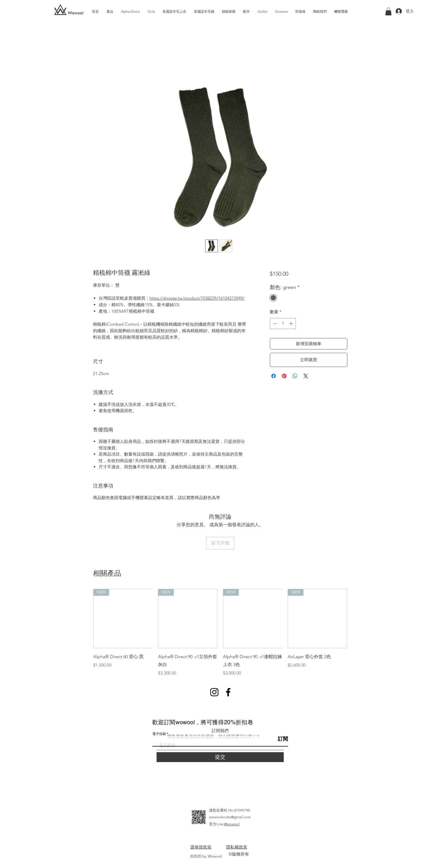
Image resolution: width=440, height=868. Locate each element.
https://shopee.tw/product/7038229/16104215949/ (197, 298)
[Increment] (291, 324)
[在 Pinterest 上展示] (284, 376)
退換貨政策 (201, 847)
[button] (388, 11)
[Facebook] (228, 692)
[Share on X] (306, 376)
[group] (220, 633)
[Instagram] (214, 692)
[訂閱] (274, 739)
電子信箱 (159, 734)
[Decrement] (275, 324)
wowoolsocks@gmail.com (230, 817)
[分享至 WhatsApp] (295, 376)
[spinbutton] (283, 324)
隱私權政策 (237, 847)
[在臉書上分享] (274, 376)
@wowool (232, 824)
